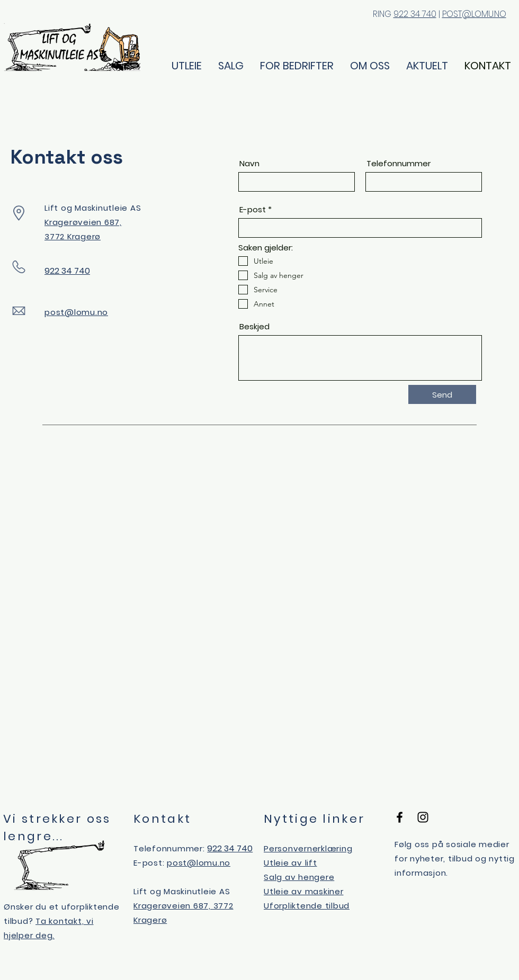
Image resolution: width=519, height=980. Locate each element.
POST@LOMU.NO (474, 14)
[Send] (442, 394)
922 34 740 (415, 14)
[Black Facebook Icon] (400, 817)
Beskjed (254, 326)
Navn (249, 163)
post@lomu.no (76, 312)
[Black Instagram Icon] (423, 817)
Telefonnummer (399, 163)
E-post (253, 209)
